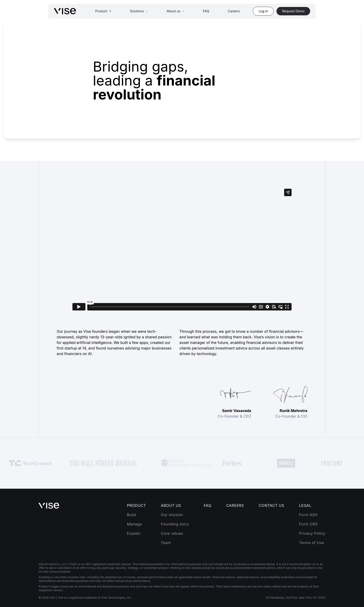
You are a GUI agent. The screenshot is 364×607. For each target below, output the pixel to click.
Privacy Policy (312, 533)
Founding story (175, 524)
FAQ (206, 11)
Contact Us (272, 505)
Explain (134, 533)
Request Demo (293, 11)
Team (166, 543)
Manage (134, 524)
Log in (263, 11)
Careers (234, 11)
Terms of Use (312, 543)
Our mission (172, 515)
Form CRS (308, 524)
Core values (172, 533)
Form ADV (308, 515)
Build (132, 515)
